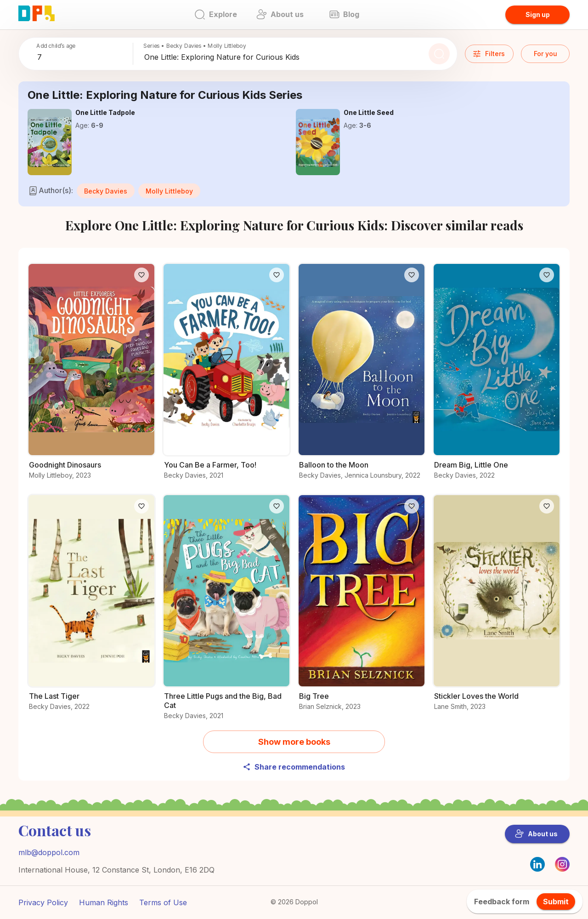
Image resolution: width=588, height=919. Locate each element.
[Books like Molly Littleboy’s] (169, 190)
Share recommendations (294, 767)
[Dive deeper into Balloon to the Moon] (362, 376)
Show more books (294, 742)
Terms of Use (163, 902)
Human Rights (104, 902)
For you (546, 54)
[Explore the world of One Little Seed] (318, 142)
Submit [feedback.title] (556, 902)
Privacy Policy (43, 902)
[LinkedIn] (537, 864)
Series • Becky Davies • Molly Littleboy (195, 46)
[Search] (439, 54)
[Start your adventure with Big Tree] (362, 608)
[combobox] (83, 57)
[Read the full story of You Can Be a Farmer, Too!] (226, 376)
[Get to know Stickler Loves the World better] (497, 608)
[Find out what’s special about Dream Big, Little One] (497, 376)
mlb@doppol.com (49, 852)
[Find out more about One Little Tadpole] (50, 142)
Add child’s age (56, 46)
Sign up (538, 14)
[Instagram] (562, 869)
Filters (489, 54)
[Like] (141, 275)
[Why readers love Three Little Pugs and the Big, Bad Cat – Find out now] (226, 612)
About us (536, 834)
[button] (106, 191)
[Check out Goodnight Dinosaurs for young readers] (91, 376)
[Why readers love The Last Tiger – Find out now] (91, 608)
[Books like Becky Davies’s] (106, 190)
